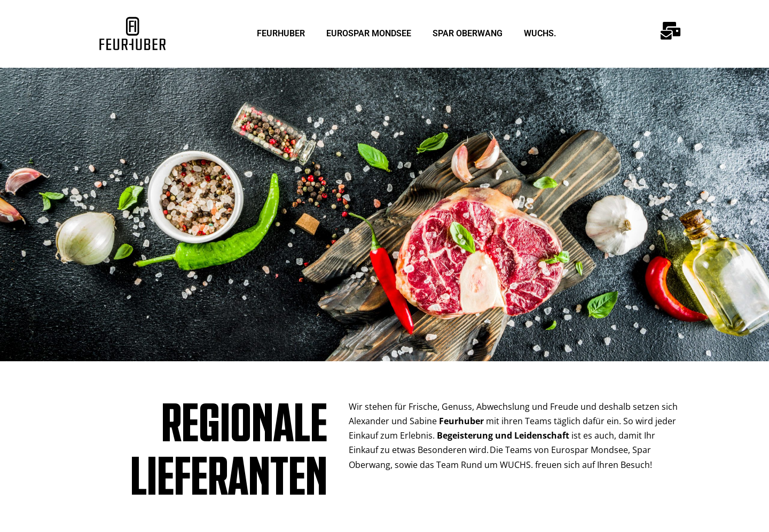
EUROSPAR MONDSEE (369, 33)
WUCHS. (540, 33)
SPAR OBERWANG (468, 33)
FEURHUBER (281, 33)
